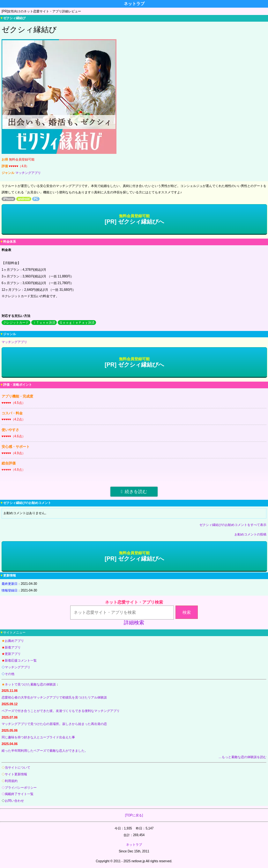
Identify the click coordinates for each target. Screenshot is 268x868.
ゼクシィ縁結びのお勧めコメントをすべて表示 (233, 525)
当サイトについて (18, 768)
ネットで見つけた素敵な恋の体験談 (30, 684)
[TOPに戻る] (134, 815)
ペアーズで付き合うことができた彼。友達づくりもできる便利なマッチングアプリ (61, 711)
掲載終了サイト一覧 (19, 794)
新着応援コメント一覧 (21, 660)
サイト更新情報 (16, 774)
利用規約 (11, 781)
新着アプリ (13, 647)
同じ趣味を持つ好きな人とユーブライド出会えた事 (38, 737)
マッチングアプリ (28, 173)
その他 (10, 674)
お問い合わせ (14, 801)
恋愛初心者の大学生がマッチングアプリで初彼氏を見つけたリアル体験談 (54, 697)
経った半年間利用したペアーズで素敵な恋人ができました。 (45, 751)
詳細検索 (134, 623)
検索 (187, 612)
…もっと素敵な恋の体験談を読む (242, 757)
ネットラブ (134, 845)
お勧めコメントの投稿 (250, 534)
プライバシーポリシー (21, 788)
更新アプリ (13, 654)
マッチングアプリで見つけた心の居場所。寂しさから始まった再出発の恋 (54, 724)
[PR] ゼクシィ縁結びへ (134, 219)
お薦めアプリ (14, 641)
